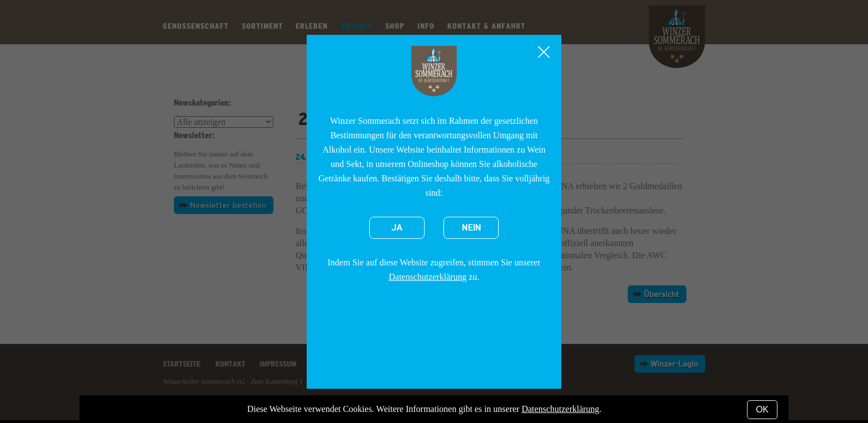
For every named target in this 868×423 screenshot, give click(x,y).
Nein (471, 228)
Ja (397, 228)
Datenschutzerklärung (427, 277)
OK (762, 409)
